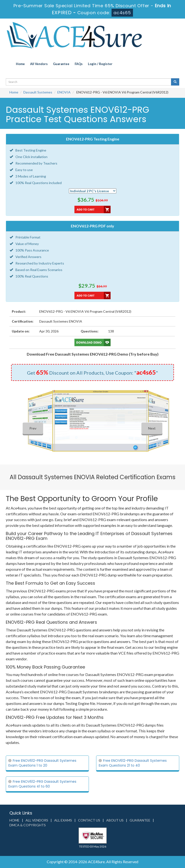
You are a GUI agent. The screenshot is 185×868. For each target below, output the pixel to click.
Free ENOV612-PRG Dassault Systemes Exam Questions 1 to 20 (42, 763)
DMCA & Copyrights (28, 825)
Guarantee (61, 64)
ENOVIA (64, 92)
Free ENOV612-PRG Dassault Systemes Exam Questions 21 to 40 (133, 763)
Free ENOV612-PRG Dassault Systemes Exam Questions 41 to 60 (42, 784)
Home (20, 64)
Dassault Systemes (38, 92)
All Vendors (39, 64)
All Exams (63, 820)
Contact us (89, 820)
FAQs (79, 64)
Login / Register (100, 64)
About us (115, 820)
